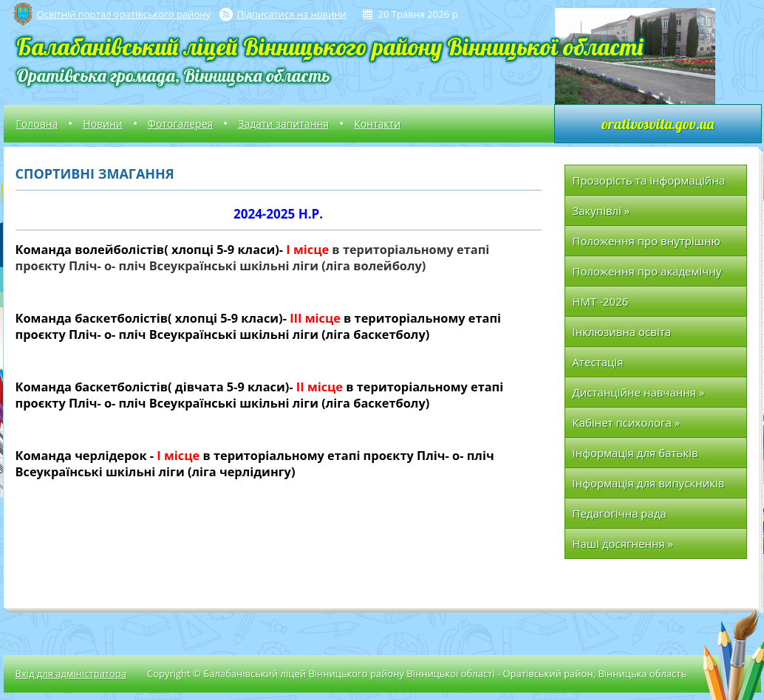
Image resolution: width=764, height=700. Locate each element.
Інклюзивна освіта (622, 332)
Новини (102, 124)
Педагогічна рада (620, 513)
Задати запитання (283, 124)
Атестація (598, 362)
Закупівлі (601, 210)
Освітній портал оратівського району (124, 14)
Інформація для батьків (635, 453)
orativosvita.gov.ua (658, 124)
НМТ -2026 (601, 301)
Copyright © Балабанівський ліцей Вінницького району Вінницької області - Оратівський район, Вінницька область (417, 673)
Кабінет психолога (627, 422)
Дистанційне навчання (639, 392)
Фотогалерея (180, 124)
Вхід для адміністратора (71, 673)
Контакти (377, 124)
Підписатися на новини (292, 14)
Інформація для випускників (649, 483)
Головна (37, 124)
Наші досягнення (623, 543)
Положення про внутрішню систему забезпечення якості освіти (651, 245)
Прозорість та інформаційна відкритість (649, 184)
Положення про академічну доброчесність (647, 275)
